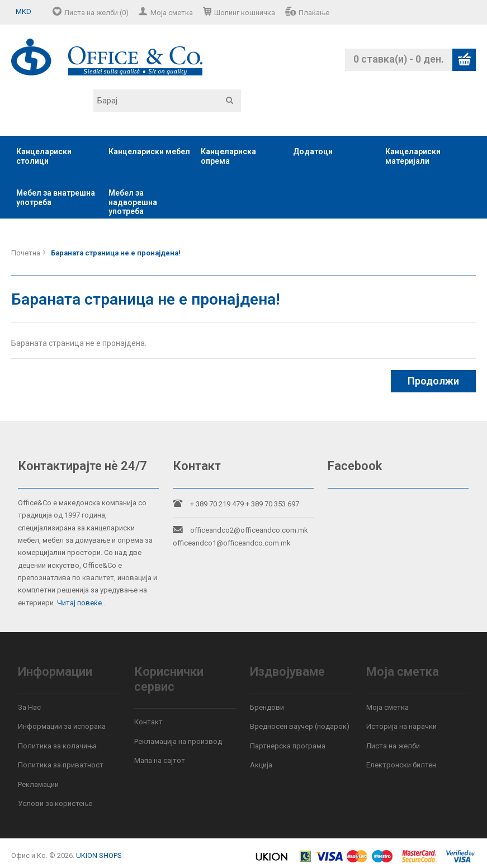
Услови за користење (55, 803)
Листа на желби (393, 746)
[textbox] (167, 101)
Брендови (267, 707)
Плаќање (314, 13)
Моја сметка (172, 13)
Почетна (26, 253)
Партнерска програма (288, 746)
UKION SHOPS (99, 855)
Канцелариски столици (44, 156)
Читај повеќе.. (81, 603)
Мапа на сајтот (160, 760)
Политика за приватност (61, 765)
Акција (261, 765)
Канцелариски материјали (413, 156)
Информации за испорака (62, 726)
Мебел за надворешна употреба (133, 202)
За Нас (29, 707)
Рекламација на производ (178, 741)
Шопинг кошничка (245, 13)
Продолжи (433, 381)
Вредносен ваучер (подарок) (300, 726)
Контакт (148, 722)
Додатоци (313, 151)
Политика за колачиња (57, 746)
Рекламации (38, 784)
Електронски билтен (401, 765)
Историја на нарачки (401, 726)
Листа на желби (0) (96, 13)
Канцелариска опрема (228, 156)
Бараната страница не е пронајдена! (116, 253)
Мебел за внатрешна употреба (56, 198)
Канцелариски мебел (149, 151)
